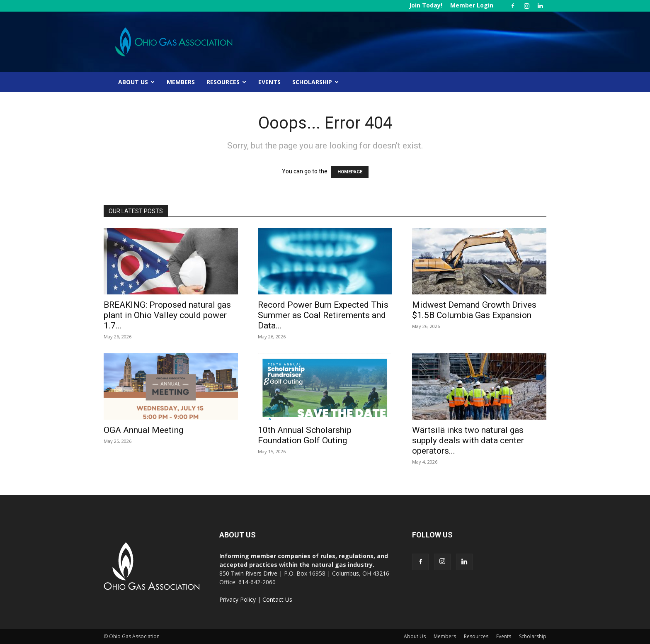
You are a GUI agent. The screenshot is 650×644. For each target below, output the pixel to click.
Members (181, 82)
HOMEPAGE (350, 172)
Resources (226, 82)
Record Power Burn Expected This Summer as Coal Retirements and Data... (323, 315)
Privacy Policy (238, 599)
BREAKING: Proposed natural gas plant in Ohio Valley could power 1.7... (167, 315)
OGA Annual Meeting (143, 430)
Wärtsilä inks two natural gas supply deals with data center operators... (468, 440)
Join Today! (426, 5)
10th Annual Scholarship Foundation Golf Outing (305, 435)
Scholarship (315, 82)
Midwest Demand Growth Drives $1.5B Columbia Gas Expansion (474, 310)
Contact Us (277, 599)
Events (269, 82)
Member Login (472, 5)
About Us (136, 82)
